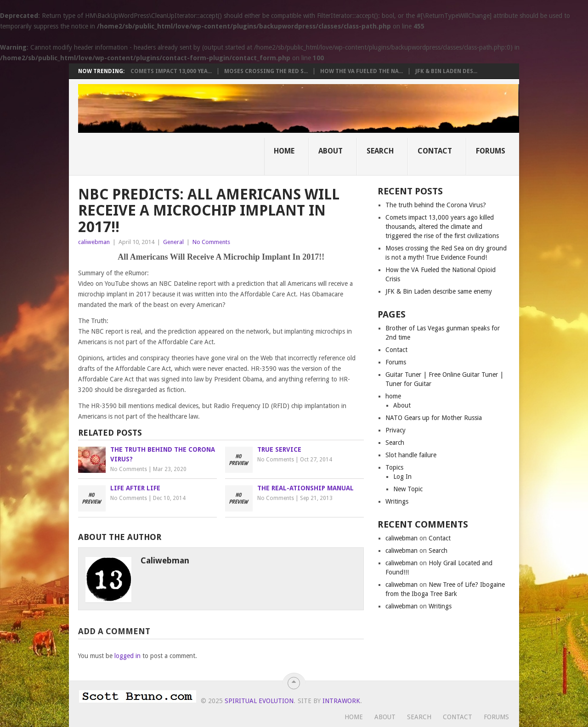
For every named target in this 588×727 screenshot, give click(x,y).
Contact (435, 151)
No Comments (211, 242)
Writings (397, 501)
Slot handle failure (411, 455)
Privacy (396, 430)
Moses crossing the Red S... (266, 71)
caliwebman (94, 242)
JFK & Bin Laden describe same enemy (439, 291)
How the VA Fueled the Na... (362, 71)
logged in (127, 656)
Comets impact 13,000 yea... (171, 71)
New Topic (408, 489)
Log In (402, 477)
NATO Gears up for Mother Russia (434, 418)
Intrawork (341, 701)
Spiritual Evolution (259, 701)
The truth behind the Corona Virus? (436, 205)
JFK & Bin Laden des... (446, 71)
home (393, 396)
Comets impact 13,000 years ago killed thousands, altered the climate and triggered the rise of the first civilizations (442, 227)
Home (284, 151)
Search (380, 151)
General (173, 242)
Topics (394, 467)
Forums (491, 151)
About (331, 151)
